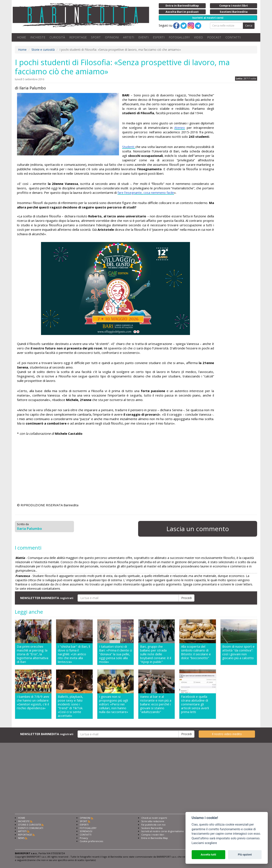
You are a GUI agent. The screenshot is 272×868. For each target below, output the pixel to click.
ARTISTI (129, 37)
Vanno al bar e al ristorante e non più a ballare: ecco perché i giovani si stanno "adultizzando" (156, 704)
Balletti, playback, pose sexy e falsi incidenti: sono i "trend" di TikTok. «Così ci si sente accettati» (70, 706)
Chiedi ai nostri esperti (154, 818)
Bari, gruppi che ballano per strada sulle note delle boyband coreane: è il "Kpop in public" (156, 654)
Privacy (84, 838)
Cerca (249, 26)
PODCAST (214, 37)
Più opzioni (245, 855)
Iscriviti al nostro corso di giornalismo (163, 831)
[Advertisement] (115, 470)
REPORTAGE (78, 37)
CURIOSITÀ (57, 37)
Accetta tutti (208, 855)
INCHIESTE (38, 37)
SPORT (96, 37)
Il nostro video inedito (227, 734)
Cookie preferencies (91, 841)
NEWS (21, 838)
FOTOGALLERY (179, 37)
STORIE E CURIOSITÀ (29, 825)
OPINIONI (112, 37)
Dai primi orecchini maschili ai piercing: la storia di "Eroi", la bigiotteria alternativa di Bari (33, 654)
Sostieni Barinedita (152, 828)
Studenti (129, 147)
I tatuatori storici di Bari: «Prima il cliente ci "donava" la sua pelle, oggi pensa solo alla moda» (115, 654)
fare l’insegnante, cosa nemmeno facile (146, 193)
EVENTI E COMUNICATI (31, 828)
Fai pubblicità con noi (153, 825)
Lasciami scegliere (204, 843)
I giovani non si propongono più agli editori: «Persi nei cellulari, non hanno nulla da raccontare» (114, 704)
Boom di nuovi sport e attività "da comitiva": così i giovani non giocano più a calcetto (238, 652)
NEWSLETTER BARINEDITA (47, 598)
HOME (21, 37)
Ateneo (180, 128)
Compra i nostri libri (153, 835)
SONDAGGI (86, 831)
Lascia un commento (198, 529)
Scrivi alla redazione (153, 821)
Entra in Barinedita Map (155, 838)
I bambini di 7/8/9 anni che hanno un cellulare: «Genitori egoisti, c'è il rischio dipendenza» (33, 702)
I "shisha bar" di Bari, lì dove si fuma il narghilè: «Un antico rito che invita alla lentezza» (74, 654)
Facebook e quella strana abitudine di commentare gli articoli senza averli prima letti (195, 704)
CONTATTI (233, 37)
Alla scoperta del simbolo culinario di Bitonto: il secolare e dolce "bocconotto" (196, 652)
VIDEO (198, 37)
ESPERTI (159, 37)
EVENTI (143, 37)
